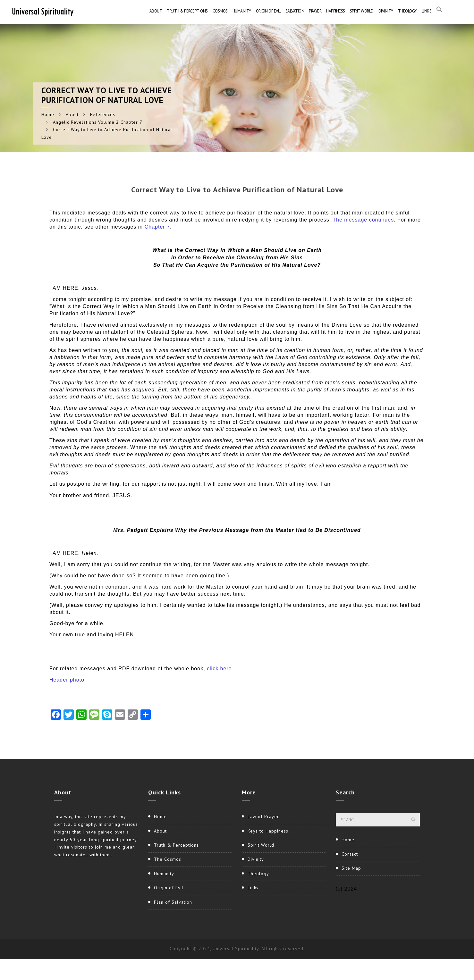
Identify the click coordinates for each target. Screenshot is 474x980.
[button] (439, 11)
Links (427, 11)
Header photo (67, 680)
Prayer (315, 11)
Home (48, 114)
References (103, 114)
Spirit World (362, 11)
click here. (220, 669)
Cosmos (220, 11)
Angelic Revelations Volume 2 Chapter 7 (98, 122)
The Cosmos (168, 859)
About (156, 11)
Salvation (295, 11)
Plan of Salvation (173, 902)
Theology (407, 11)
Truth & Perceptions (187, 11)
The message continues (363, 220)
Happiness (336, 11)
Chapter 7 (157, 227)
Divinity (386, 11)
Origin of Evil (268, 11)
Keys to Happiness (268, 831)
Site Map (351, 868)
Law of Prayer (263, 817)
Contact (350, 854)
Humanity (242, 11)
